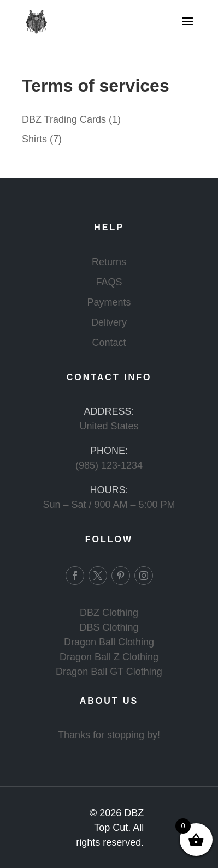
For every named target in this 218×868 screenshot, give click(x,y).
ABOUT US (109, 701)
